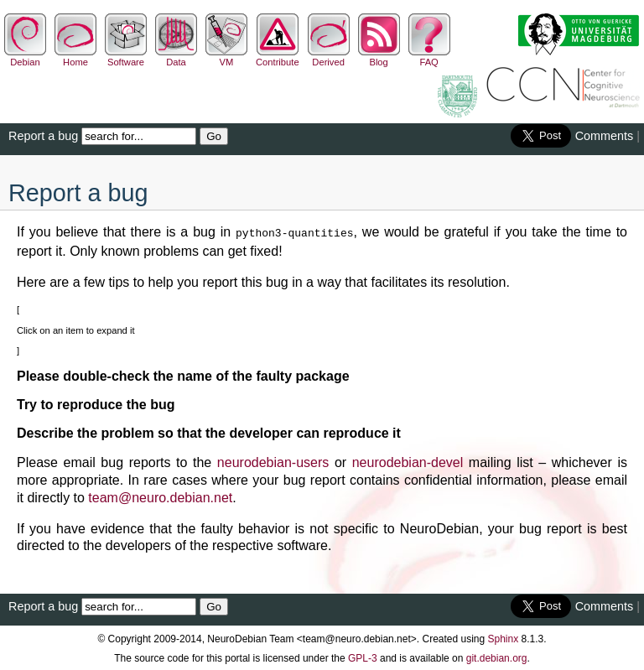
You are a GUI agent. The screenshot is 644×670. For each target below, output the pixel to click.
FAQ (429, 57)
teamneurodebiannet (160, 496)
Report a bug (43, 136)
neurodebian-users (273, 461)
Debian (25, 57)
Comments (605, 136)
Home (75, 57)
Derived (329, 57)
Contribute (278, 57)
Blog (379, 57)
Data (176, 57)
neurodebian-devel (408, 461)
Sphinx (504, 637)
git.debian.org (497, 657)
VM (226, 57)
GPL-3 (363, 657)
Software (126, 57)
